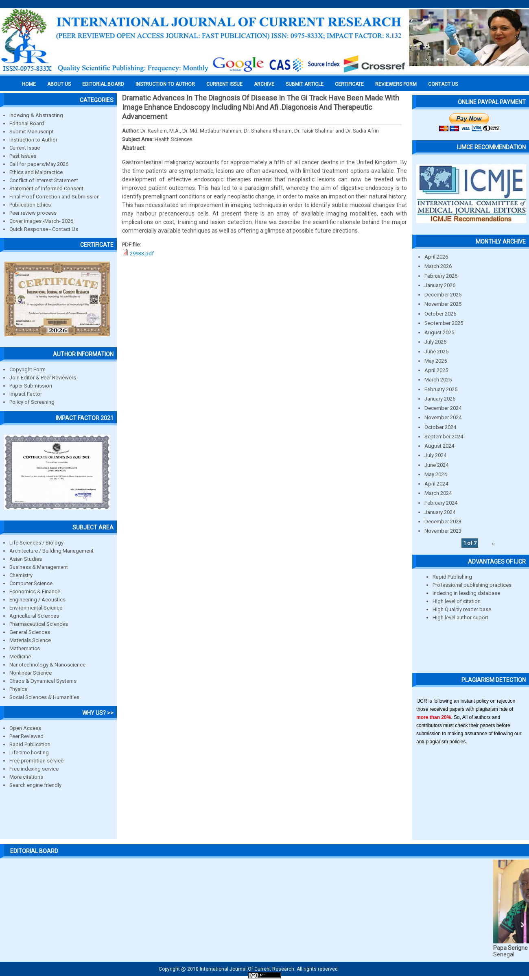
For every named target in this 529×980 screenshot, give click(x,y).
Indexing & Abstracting (36, 115)
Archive (264, 84)
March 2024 (438, 493)
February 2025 (441, 389)
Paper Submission (31, 386)
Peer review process (33, 213)
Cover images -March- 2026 (41, 221)
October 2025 (440, 314)
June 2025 (436, 352)
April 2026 (436, 257)
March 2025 (438, 380)
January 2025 (440, 399)
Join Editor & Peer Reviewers (43, 378)
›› (493, 543)
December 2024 (443, 408)
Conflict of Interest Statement (44, 180)
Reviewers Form (396, 84)
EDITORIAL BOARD (103, 84)
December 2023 (443, 522)
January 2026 (440, 285)
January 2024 (440, 512)
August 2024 (439, 446)
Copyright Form (27, 369)
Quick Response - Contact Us (44, 229)
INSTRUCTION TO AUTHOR (165, 84)
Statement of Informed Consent (46, 188)
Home (29, 84)
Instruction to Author (33, 140)
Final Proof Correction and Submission (55, 197)
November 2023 (443, 531)
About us (59, 84)
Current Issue (224, 84)
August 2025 (439, 332)
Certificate (349, 84)
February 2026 (441, 276)
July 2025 (435, 342)
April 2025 (436, 370)
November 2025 (443, 304)
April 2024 (436, 484)
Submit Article (305, 84)
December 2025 (443, 295)
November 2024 (443, 417)
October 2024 (440, 427)
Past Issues (23, 156)
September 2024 (444, 437)
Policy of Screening (32, 402)
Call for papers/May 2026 (39, 164)
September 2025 (444, 323)
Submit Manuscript (32, 132)
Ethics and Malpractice (36, 172)
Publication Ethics (30, 205)
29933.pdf (142, 254)
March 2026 (438, 266)
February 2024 (441, 503)
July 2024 (435, 455)
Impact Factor (26, 394)
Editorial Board (27, 123)
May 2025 (436, 361)
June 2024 (436, 465)
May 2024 (436, 474)
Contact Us (443, 84)
